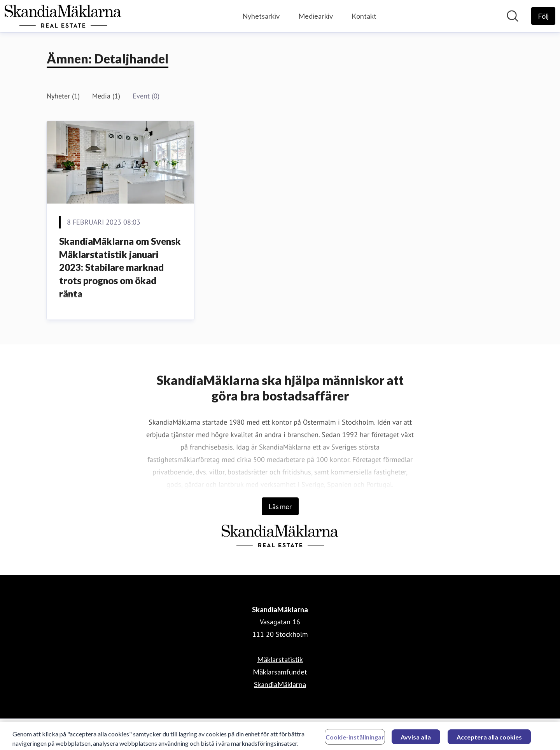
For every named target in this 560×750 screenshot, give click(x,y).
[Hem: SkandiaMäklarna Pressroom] (63, 16)
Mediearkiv (316, 16)
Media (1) (106, 96)
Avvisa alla (416, 739)
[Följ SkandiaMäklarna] (543, 16)
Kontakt (364, 16)
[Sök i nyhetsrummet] (513, 16)
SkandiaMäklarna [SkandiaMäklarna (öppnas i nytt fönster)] (280, 684)
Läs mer (280, 506)
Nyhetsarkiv (261, 16)
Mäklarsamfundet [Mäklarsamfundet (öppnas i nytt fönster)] (280, 672)
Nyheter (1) (63, 96)
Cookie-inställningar (355, 739)
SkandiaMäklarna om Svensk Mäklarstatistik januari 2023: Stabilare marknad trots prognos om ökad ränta (120, 267)
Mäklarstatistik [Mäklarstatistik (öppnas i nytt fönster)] (280, 659)
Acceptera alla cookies (489, 739)
